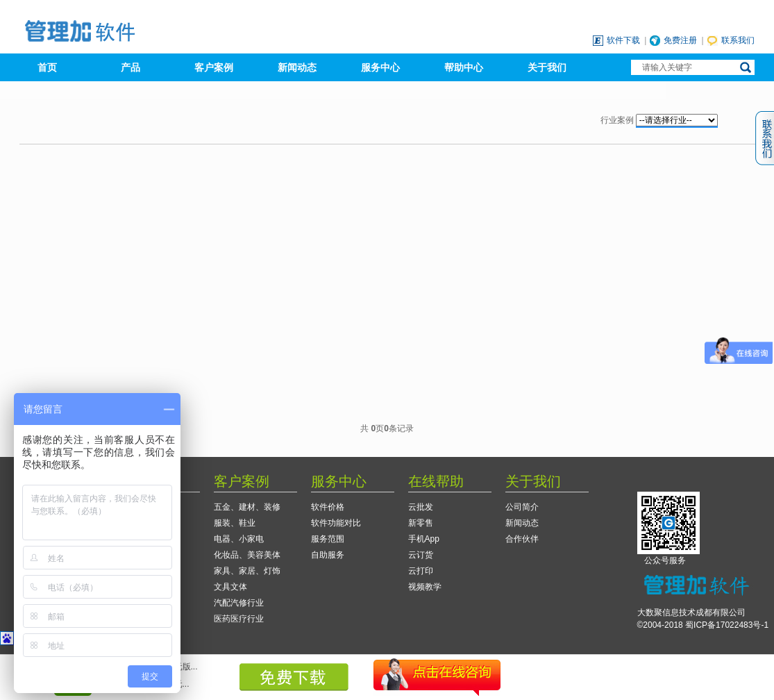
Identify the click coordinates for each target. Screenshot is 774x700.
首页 (47, 67)
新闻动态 (297, 67)
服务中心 (380, 67)
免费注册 (680, 40)
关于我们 (547, 67)
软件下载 (623, 40)
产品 (131, 67)
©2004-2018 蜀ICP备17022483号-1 (703, 625)
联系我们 (738, 40)
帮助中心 (464, 67)
